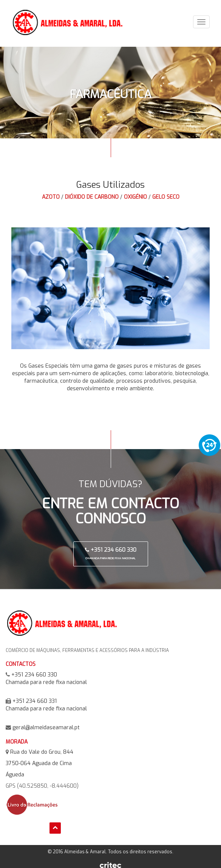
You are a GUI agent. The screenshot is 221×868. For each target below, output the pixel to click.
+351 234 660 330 (111, 553)
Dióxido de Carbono (92, 197)
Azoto (51, 197)
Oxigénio (135, 197)
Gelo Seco (166, 197)
